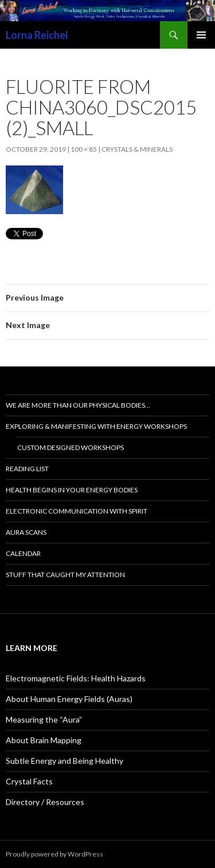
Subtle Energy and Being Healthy (64, 761)
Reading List (27, 469)
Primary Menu (201, 35)
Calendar (23, 553)
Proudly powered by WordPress (54, 854)
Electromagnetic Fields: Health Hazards (76, 678)
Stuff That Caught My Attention (65, 575)
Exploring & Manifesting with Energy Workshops (96, 426)
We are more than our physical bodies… (78, 405)
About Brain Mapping (44, 740)
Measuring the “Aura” (44, 719)
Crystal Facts (29, 781)
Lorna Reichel (37, 35)
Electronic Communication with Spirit (77, 511)
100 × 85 (84, 149)
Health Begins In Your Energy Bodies (72, 490)
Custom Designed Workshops (71, 447)
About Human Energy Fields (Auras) (69, 699)
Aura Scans (26, 532)
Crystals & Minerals (137, 149)
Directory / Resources (45, 802)
